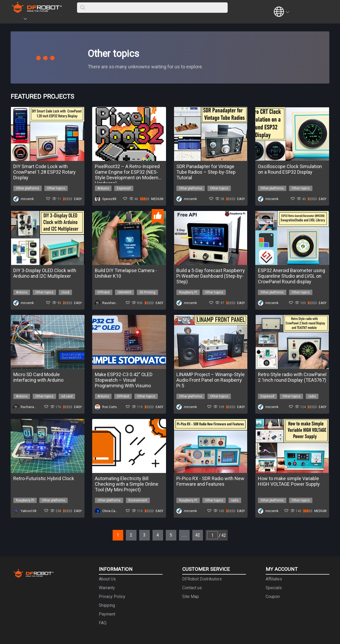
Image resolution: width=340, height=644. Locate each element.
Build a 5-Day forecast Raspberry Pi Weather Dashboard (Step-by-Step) (211, 276)
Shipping (107, 605)
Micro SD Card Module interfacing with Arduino (38, 377)
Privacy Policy (112, 597)
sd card (67, 396)
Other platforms (27, 188)
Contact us (192, 588)
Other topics (56, 188)
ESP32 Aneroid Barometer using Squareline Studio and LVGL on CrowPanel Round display (292, 276)
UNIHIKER (125, 292)
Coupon (273, 597)
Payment (107, 614)
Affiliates (274, 579)
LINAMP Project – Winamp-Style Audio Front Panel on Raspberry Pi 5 (211, 380)
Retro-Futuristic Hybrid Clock (44, 478)
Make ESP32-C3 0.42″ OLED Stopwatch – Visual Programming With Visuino (124, 380)
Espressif (124, 188)
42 (198, 535)
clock (65, 292)
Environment (138, 500)
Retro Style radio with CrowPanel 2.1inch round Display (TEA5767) (292, 377)
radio (312, 396)
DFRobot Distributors (202, 579)
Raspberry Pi (188, 292)
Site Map (191, 597)
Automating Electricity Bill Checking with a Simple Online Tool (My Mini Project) (127, 484)
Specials (274, 588)
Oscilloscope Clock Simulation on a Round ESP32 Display (290, 169)
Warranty (107, 588)
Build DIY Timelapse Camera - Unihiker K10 (126, 273)
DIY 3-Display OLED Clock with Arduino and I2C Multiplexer (45, 273)
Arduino (103, 188)
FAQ (103, 623)
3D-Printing (147, 292)
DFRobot (104, 292)
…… (184, 535)
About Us (107, 579)
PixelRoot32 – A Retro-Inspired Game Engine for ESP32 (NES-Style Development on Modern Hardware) (127, 172)
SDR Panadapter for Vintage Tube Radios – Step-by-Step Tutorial (206, 172)
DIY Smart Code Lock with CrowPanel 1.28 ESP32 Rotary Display (44, 172)
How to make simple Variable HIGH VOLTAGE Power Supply (289, 481)
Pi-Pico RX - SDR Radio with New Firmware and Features (210, 481)
